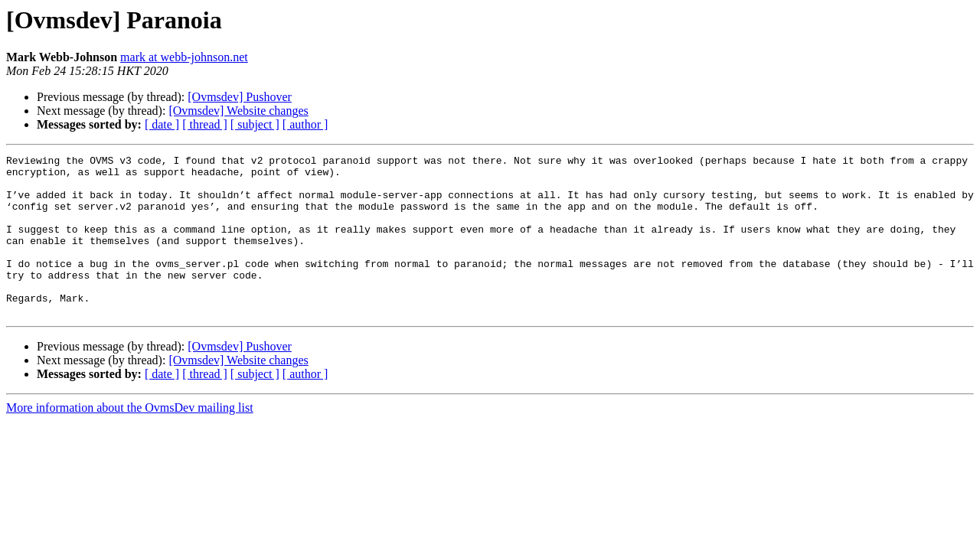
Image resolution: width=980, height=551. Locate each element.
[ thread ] (205, 124)
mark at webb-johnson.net (184, 57)
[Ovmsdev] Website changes (238, 111)
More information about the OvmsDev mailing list (130, 440)
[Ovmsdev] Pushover (240, 97)
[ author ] (305, 124)
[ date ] (162, 124)
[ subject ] (255, 124)
